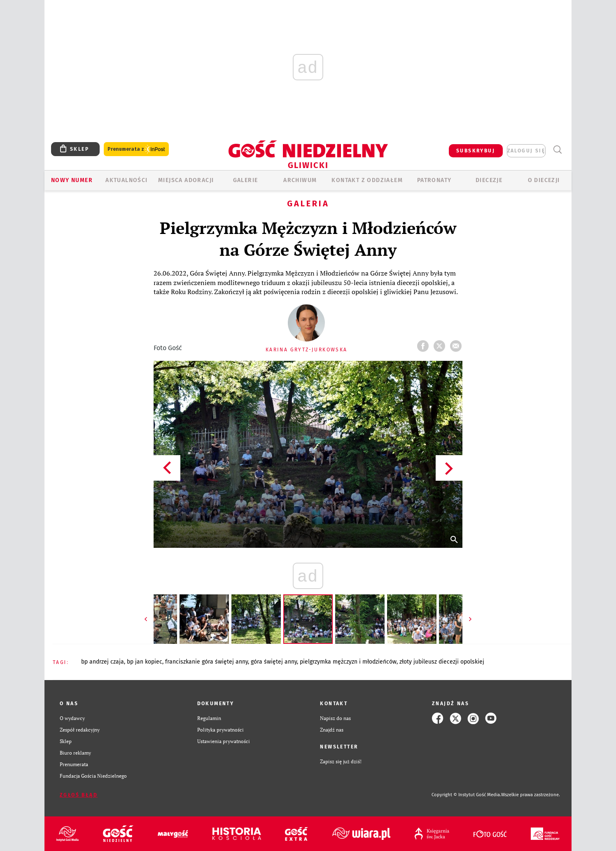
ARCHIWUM (300, 180)
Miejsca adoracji (186, 180)
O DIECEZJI (544, 180)
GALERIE (246, 180)
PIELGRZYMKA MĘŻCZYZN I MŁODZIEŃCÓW (348, 662)
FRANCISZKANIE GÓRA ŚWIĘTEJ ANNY (206, 662)
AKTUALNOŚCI (126, 180)
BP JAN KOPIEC (145, 662)
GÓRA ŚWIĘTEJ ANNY (274, 662)
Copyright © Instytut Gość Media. (466, 795)
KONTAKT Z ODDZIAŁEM (367, 180)
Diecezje (489, 180)
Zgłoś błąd (79, 795)
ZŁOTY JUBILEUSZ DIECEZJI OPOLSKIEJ (442, 662)
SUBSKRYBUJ (476, 151)
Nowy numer (72, 180)
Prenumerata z (136, 149)
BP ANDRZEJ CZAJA (103, 662)
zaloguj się (526, 151)
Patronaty (434, 180)
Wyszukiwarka (557, 150)
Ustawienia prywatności (224, 741)
